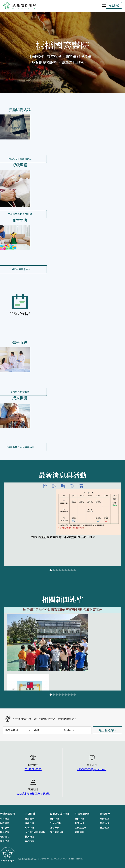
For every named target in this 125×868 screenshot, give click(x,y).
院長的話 (4, 819)
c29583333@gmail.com (92, 769)
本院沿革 (4, 828)
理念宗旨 (4, 832)
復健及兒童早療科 (60, 814)
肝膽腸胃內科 (83, 814)
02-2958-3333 (33, 769)
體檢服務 (105, 814)
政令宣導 (4, 841)
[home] (51, 5)
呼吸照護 (30, 814)
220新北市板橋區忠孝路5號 (33, 793)
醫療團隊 (4, 823)
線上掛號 (114, 5)
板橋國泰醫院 (8, 814)
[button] (102, 5)
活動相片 (4, 836)
